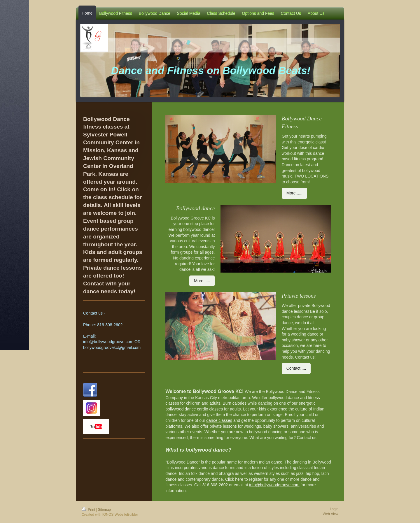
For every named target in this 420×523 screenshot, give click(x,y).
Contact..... (296, 368)
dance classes (219, 420)
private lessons (223, 426)
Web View (330, 514)
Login (334, 509)
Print (89, 510)
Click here (234, 479)
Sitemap (104, 510)
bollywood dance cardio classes (194, 409)
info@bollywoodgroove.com (274, 485)
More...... (294, 193)
